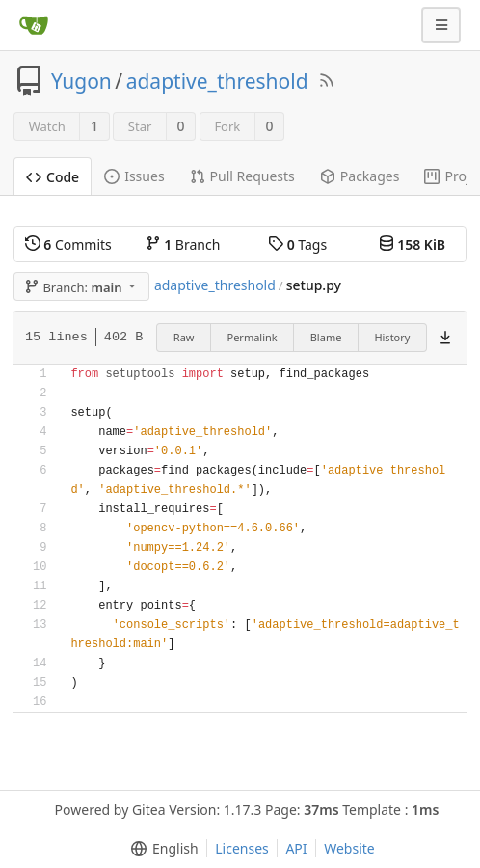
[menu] (160, 849)
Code (53, 177)
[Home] (34, 25)
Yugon (81, 81)
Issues (134, 176)
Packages (360, 176)
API (296, 848)
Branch (183, 244)
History (392, 337)
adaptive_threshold (217, 81)
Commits (68, 244)
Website (349, 848)
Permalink (253, 337)
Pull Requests (242, 176)
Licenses (242, 848)
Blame (326, 337)
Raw (184, 337)
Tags (297, 244)
